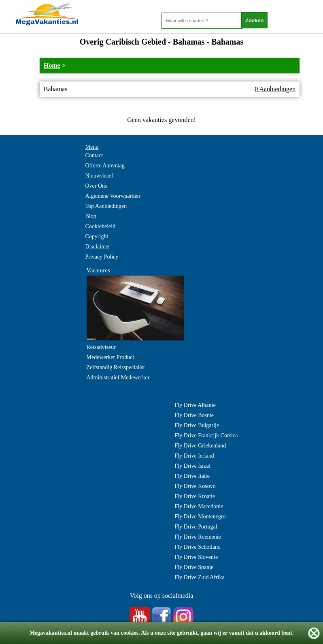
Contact (94, 155)
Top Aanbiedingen (106, 206)
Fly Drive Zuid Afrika (200, 577)
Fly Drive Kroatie (195, 496)
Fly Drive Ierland (194, 456)
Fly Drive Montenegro (200, 517)
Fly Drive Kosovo (195, 486)
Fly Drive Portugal (196, 527)
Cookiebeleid (101, 226)
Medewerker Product (110, 357)
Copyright (97, 236)
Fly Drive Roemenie (198, 537)
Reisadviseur (101, 347)
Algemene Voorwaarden (113, 196)
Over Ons (96, 186)
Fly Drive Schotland (198, 547)
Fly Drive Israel (193, 466)
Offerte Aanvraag (105, 166)
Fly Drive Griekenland (201, 446)
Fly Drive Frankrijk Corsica (206, 435)
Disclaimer (98, 247)
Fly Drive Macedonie (199, 506)
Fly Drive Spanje (194, 567)
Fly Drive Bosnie (194, 415)
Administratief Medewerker (118, 378)
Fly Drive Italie (192, 476)
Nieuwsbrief (99, 176)
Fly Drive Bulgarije (197, 425)
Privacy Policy (102, 257)
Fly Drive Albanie (195, 405)
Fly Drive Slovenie (197, 557)
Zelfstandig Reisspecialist (116, 367)
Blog (91, 216)
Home (52, 65)
